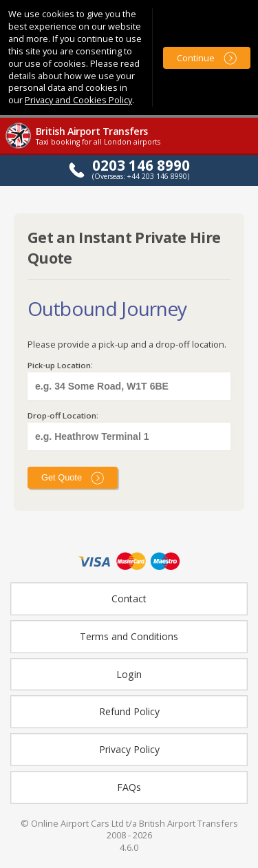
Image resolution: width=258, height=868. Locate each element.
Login (129, 674)
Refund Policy (129, 711)
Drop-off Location (62, 415)
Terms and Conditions (129, 636)
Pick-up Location (59, 365)
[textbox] (129, 386)
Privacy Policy (129, 749)
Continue (196, 58)
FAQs (129, 787)
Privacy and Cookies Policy (78, 100)
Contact (129, 599)
